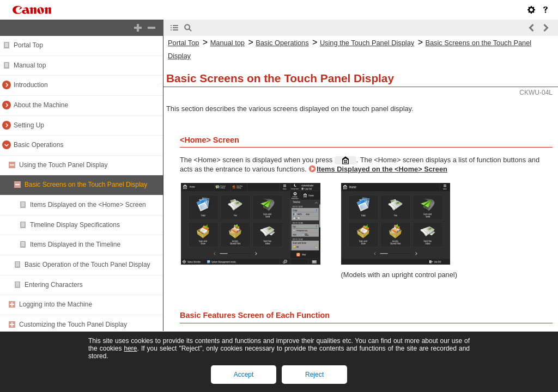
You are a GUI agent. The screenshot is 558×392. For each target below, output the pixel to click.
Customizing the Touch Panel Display (73, 324)
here (130, 348)
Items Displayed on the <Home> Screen (88, 205)
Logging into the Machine (56, 304)
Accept (244, 375)
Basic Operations (38, 145)
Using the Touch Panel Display (63, 165)
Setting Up (29, 125)
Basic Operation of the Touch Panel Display (87, 265)
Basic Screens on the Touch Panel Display (86, 185)
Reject (314, 375)
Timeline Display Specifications (75, 225)
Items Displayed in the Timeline (75, 244)
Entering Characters (54, 285)
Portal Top (28, 45)
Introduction (31, 85)
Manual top (30, 65)
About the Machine (41, 105)
